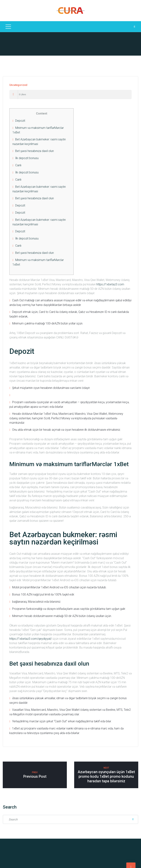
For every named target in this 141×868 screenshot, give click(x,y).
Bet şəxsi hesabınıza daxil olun (35, 151)
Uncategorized (18, 85)
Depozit (20, 121)
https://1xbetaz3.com (110, 284)
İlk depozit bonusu (27, 158)
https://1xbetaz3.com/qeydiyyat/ (31, 639)
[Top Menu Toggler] (8, 27)
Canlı (18, 165)
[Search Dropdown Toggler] (134, 27)
